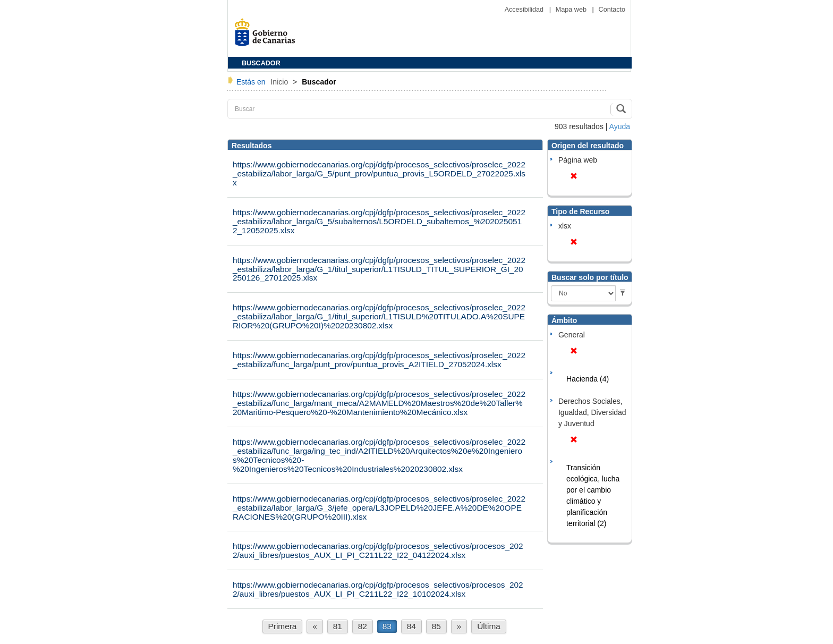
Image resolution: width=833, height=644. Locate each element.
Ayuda (620, 126)
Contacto (612, 10)
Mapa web (572, 10)
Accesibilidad (525, 10)
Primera (283, 626)
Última (489, 626)
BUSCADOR (261, 63)
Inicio (280, 82)
